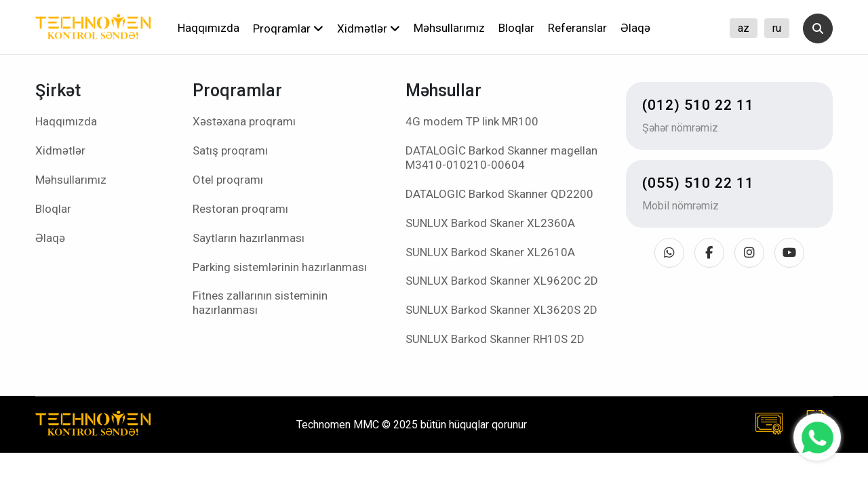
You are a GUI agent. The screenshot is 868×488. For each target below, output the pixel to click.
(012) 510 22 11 (698, 105)
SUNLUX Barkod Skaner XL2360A (490, 223)
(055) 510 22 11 (698, 183)
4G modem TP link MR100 (472, 121)
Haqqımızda (209, 28)
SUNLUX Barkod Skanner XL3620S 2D (501, 310)
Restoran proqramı (240, 209)
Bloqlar (516, 28)
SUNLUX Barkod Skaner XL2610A (490, 252)
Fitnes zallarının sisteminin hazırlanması (260, 303)
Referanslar (577, 28)
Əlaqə (635, 28)
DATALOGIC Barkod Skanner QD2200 (499, 194)
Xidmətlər (369, 28)
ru (777, 28)
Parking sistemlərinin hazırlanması (280, 267)
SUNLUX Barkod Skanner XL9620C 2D (502, 281)
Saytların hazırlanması (249, 238)
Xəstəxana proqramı (244, 121)
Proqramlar (288, 28)
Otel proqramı (228, 180)
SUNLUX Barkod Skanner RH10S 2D (495, 339)
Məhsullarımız (449, 28)
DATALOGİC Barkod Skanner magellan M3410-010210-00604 (501, 158)
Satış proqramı (230, 150)
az (744, 28)
